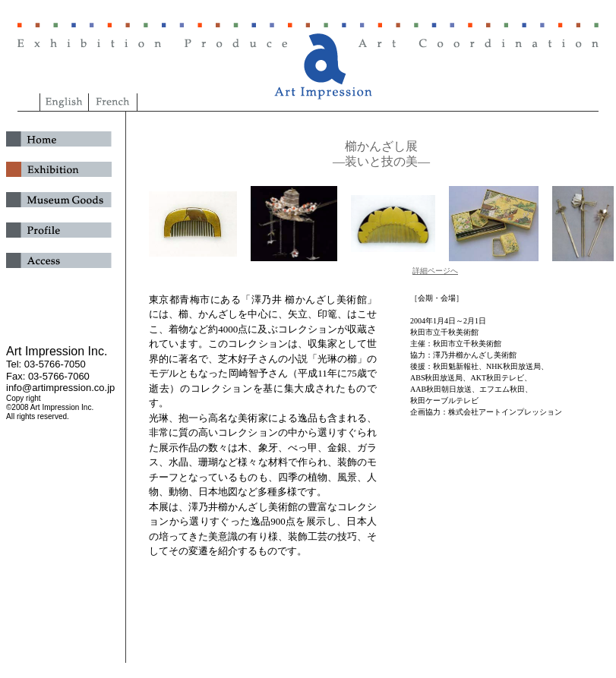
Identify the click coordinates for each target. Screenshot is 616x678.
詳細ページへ (435, 271)
